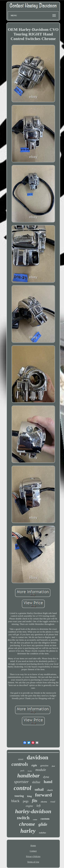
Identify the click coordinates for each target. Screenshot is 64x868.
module (41, 770)
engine (29, 806)
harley (28, 831)
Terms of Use (33, 862)
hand (48, 782)
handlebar (29, 776)
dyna (46, 777)
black (15, 801)
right (34, 765)
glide (43, 824)
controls (20, 764)
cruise (35, 820)
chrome (27, 824)
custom (45, 819)
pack (22, 771)
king (29, 796)
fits (35, 801)
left (39, 806)
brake (30, 771)
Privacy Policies (33, 856)
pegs (26, 801)
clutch (50, 790)
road (53, 802)
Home (33, 845)
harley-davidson (33, 811)
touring (19, 796)
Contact (33, 851)
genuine (44, 765)
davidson (37, 757)
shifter (36, 782)
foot (53, 766)
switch (23, 818)
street (21, 759)
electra (44, 802)
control (22, 788)
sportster (21, 782)
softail (39, 789)
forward (44, 795)
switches (42, 833)
